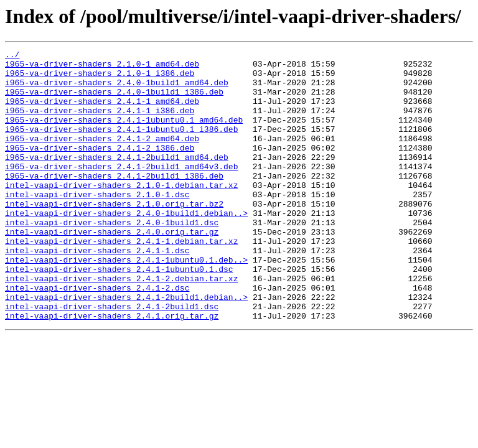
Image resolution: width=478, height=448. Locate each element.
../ (12, 56)
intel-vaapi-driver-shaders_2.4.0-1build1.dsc (112, 258)
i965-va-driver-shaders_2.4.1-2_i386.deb (100, 168)
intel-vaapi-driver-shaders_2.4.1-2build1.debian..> (126, 347)
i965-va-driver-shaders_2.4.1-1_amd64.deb (102, 112)
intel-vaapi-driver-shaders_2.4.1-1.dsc (97, 291)
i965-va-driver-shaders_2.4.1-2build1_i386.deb (114, 202)
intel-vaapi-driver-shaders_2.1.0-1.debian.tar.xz (121, 213)
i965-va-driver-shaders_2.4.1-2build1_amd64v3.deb (121, 190)
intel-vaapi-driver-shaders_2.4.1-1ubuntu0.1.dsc (119, 314)
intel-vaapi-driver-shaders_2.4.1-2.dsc (97, 336)
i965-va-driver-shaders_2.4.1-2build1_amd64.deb (117, 179)
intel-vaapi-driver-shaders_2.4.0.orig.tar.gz (112, 269)
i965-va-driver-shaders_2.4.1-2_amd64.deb (102, 157)
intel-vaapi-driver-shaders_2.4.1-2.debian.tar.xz (121, 325)
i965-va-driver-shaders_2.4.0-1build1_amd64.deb (117, 90)
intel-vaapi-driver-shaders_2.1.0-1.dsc (97, 224)
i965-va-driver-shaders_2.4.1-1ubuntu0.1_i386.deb (121, 146)
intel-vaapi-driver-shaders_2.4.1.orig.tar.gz (112, 370)
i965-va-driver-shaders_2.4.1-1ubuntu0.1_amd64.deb (124, 134)
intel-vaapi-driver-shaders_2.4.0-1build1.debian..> (126, 246)
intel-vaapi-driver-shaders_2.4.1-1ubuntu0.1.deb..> (126, 302)
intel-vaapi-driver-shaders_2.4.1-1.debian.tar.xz (121, 280)
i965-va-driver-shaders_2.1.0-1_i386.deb (100, 78)
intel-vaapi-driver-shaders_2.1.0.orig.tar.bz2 (114, 235)
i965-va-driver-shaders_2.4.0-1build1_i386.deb (114, 101)
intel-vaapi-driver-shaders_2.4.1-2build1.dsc (112, 358)
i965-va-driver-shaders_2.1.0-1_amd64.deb (102, 67)
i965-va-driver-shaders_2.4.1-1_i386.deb (100, 123)
